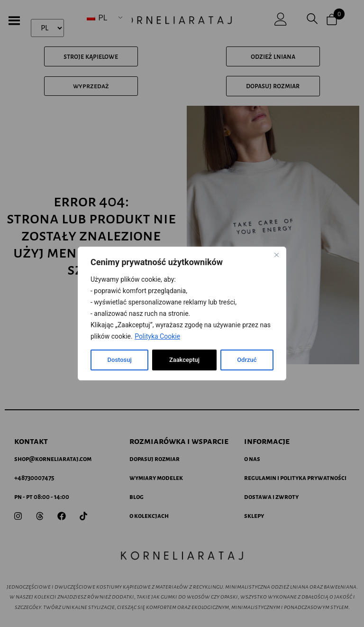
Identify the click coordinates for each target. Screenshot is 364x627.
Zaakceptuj (241, 360)
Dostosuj (119, 360)
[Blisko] (276, 255)
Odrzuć (179, 360)
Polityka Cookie (157, 336)
